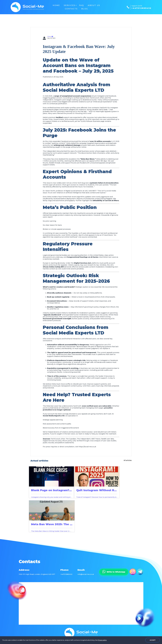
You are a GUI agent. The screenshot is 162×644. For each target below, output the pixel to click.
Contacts (71, 9)
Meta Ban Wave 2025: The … (52, 524)
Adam (49, 37)
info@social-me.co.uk (86, 574)
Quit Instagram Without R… (96, 490)
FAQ (82, 5)
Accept (153, 640)
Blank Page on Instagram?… (51, 490)
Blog (85, 9)
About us (94, 5)
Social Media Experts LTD (73, 90)
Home (56, 5)
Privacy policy (102, 640)
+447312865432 (141, 8)
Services (70, 5)
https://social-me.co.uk (87, 447)
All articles (128, 460)
